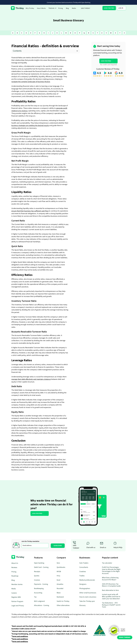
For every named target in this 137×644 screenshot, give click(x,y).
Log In (121, 8)
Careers (14, 593)
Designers (83, 584)
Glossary (82, 605)
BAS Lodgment (39, 601)
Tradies (82, 576)
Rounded (60, 588)
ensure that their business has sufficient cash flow (30, 211)
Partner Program (17, 601)
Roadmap (15, 576)
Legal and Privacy (18, 606)
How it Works (41, 8)
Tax (35, 597)
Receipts (37, 572)
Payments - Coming (41, 584)
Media (74, 8)
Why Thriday (30, 8)
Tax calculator (107, 563)
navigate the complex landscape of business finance (31, 82)
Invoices (37, 580)
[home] (17, 8)
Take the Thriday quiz (87, 601)
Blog (67, 8)
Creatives (83, 572)
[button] (53, 8)
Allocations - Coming (42, 605)
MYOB (59, 572)
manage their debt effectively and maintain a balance (31, 379)
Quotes (37, 576)
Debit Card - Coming (41, 567)
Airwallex (60, 584)
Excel (59, 580)
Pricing (61, 8)
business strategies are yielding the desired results (30, 126)
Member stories (17, 584)
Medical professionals (87, 580)
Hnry (58, 576)
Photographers (85, 588)
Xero (58, 563)
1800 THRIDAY (85, 8)
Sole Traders (84, 563)
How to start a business (88, 597)
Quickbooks (61, 567)
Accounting (38, 593)
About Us (15, 563)
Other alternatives (63, 605)
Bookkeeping (39, 588)
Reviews (14, 567)
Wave (59, 593)
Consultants (84, 567)
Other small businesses (88, 593)
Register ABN (16, 597)
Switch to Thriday (63, 601)
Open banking (39, 563)
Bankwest (60, 597)
